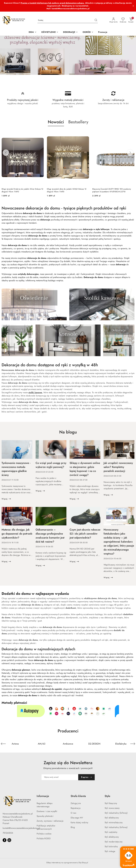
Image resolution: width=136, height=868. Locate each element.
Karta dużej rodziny (79, 823)
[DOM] (33, 32)
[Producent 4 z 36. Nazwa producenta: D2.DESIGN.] (94, 744)
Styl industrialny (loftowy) (116, 813)
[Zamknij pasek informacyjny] (133, 6)
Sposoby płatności (45, 816)
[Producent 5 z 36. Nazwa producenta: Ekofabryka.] (121, 744)
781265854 (8, 833)
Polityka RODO (44, 839)
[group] (68, 55)
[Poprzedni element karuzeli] (3, 744)
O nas (73, 813)
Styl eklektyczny (112, 818)
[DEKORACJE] (70, 32)
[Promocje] (103, 32)
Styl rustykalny (111, 832)
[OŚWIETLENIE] (50, 32)
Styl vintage (110, 851)
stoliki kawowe (35, 393)
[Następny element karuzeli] (133, 744)
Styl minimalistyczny (114, 823)
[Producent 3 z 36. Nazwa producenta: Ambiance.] (68, 744)
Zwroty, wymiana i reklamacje (50, 821)
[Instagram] (9, 840)
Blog (73, 827)
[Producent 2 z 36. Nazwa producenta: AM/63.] (42, 744)
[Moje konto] (114, 20)
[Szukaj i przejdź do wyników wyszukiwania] (96, 20)
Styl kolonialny (111, 847)
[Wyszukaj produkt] (68, 20)
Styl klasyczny (111, 803)
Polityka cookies (44, 834)
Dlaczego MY (77, 818)
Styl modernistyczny (114, 842)
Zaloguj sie (76, 803)
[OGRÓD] (88, 32)
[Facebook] (5, 840)
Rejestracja (76, 808)
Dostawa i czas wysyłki (47, 811)
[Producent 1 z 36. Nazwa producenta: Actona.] (15, 744)
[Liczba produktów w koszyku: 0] (131, 20)
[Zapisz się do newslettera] (60, 777)
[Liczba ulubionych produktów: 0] (123, 20)
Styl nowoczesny (112, 808)
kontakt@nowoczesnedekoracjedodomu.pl (21, 828)
